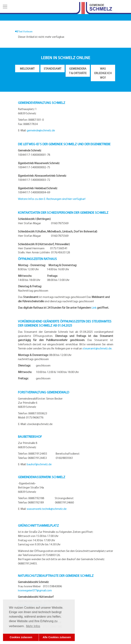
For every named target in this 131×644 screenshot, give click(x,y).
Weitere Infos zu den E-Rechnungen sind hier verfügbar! (52, 199)
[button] (5, 7)
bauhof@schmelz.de (39, 464)
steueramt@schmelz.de (97, 348)
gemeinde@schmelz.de (41, 130)
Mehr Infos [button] (33, 626)
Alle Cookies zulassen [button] (57, 637)
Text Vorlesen (24, 31)
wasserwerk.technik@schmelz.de (47, 509)
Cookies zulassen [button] (21, 637)
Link (94, 307)
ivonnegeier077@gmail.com (35, 590)
